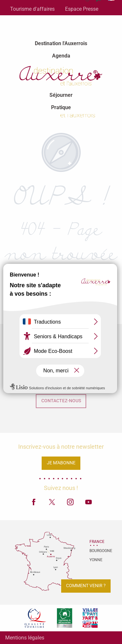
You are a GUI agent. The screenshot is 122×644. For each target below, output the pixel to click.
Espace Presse (82, 9)
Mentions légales (25, 638)
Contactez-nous (61, 401)
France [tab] (97, 542)
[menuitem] (61, 44)
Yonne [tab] (96, 560)
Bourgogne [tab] (98, 551)
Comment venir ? (86, 586)
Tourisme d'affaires (32, 9)
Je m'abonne (61, 463)
